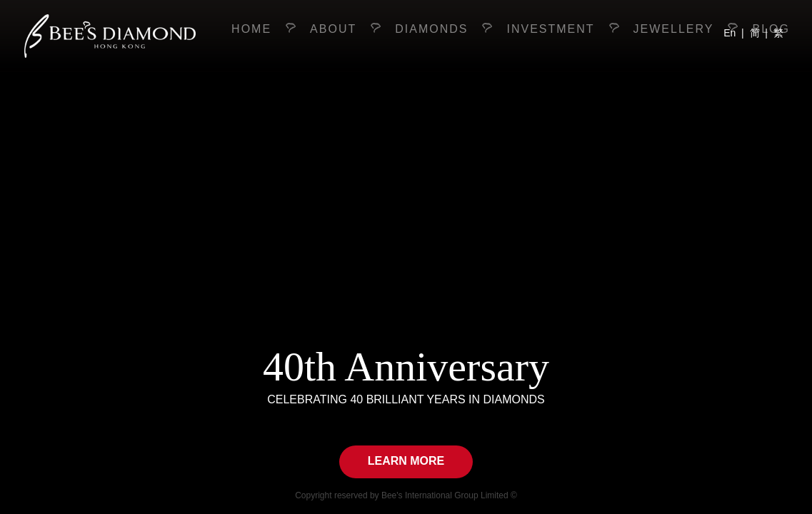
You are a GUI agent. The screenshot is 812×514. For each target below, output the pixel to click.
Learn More (406, 461)
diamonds (431, 29)
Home (251, 29)
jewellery (674, 29)
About (333, 29)
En (730, 33)
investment (550, 29)
